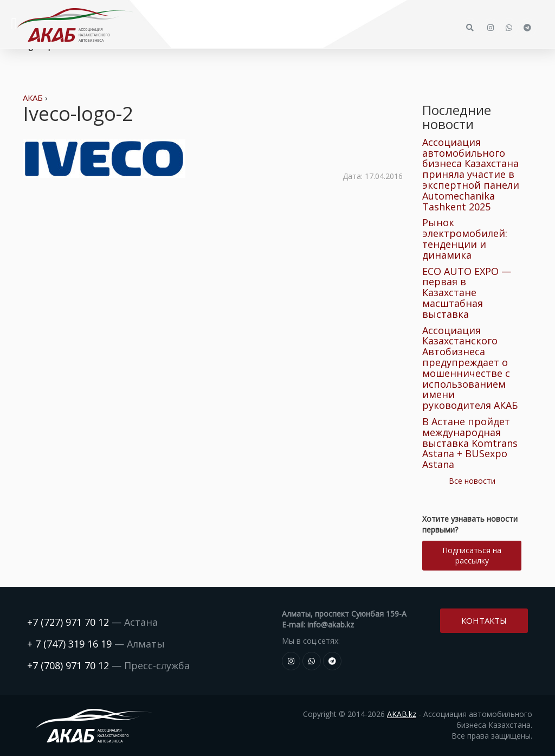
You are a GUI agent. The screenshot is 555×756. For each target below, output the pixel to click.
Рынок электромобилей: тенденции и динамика (465, 238)
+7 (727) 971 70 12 (68, 622)
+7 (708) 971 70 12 (68, 665)
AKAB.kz (402, 714)
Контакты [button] (484, 620)
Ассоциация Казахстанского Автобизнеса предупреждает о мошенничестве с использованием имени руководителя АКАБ (470, 368)
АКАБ (33, 98)
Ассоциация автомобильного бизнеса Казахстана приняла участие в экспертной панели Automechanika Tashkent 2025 (471, 174)
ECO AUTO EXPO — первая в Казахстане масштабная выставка (467, 293)
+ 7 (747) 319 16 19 (69, 644)
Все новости (472, 481)
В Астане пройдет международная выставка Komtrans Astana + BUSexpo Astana (470, 443)
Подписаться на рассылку (472, 555)
